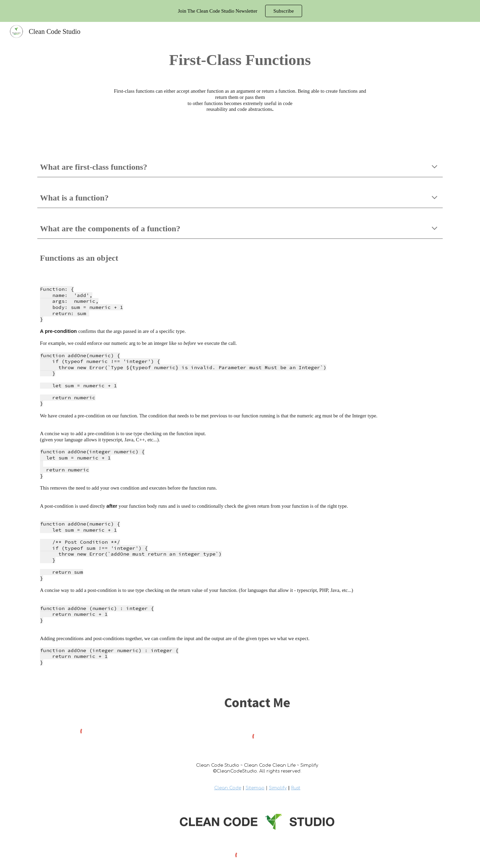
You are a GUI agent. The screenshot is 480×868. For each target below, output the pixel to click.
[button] (434, 167)
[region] (240, 11)
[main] (240, 60)
